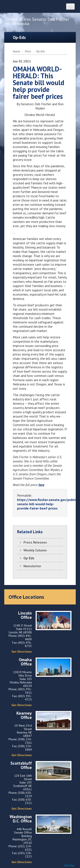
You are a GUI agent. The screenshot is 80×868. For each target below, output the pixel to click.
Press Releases (35, 542)
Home (16, 51)
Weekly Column (35, 550)
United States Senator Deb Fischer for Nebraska (37, 21)
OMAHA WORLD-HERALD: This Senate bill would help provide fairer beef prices (39, 83)
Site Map (69, 866)
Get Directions (22, 652)
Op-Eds (40, 51)
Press (28, 51)
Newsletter (32, 566)
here (41, 485)
